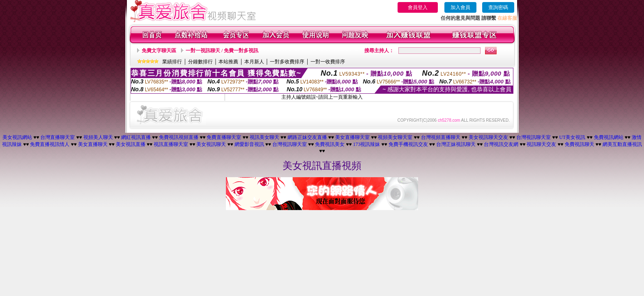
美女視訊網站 (17, 137)
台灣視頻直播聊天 (441, 137)
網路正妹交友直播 (307, 137)
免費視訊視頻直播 (179, 137)
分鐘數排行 (200, 62)
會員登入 (418, 7)
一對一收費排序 (328, 62)
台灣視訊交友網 (501, 144)
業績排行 (172, 62)
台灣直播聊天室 (57, 137)
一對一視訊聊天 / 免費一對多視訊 (222, 51)
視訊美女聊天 (264, 137)
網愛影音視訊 (249, 144)
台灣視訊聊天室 (534, 137)
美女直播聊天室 (352, 137)
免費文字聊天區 (159, 51)
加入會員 (460, 7)
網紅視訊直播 (136, 137)
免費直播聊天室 (224, 137)
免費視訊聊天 (580, 144)
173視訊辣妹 (366, 144)
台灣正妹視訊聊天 (456, 144)
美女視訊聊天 (211, 144)
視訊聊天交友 (541, 144)
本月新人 (254, 62)
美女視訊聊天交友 (488, 137)
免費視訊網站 (609, 137)
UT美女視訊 (572, 137)
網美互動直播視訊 (622, 144)
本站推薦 (228, 62)
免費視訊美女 (330, 144)
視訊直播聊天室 (171, 144)
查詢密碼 (498, 7)
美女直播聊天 (93, 144)
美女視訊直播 (131, 144)
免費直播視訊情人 (50, 144)
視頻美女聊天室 (395, 137)
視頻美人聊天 (98, 137)
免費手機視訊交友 (408, 144)
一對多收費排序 (287, 62)
